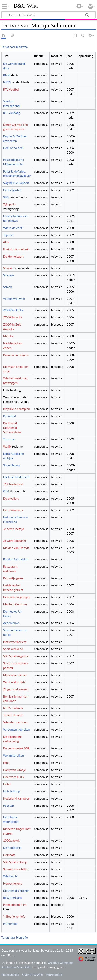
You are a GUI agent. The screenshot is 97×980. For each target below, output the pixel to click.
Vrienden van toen (15, 722)
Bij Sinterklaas (12, 898)
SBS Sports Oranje (15, 862)
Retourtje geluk (13, 578)
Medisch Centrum (15, 604)
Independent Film (15, 905)
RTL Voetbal (11, 89)
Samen (7, 287)
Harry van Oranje (14, 770)
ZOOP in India (12, 317)
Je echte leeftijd (13, 529)
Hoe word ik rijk (13, 777)
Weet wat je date (14, 682)
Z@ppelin (9, 204)
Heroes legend (13, 883)
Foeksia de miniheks (16, 249)
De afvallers (11, 498)
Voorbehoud (54, 975)
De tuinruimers (13, 510)
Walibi (7, 446)
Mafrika (8, 336)
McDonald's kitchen (16, 891)
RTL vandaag (11, 113)
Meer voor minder (15, 675)
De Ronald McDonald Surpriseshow (12, 428)
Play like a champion (16, 409)
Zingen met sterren (16, 689)
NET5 (7, 82)
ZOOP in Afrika (13, 310)
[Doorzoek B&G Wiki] (48, 15)
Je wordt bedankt (14, 541)
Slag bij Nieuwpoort (16, 183)
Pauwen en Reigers (16, 355)
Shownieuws (11, 465)
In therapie (10, 924)
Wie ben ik (10, 876)
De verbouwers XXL (16, 748)
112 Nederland (13, 484)
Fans (6, 763)
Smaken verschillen (16, 869)
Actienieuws (11, 623)
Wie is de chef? (13, 228)
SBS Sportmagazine (16, 656)
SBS (6, 197)
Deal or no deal (13, 148)
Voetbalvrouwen (14, 299)
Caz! (6, 491)
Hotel (7, 784)
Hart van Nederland (16, 477)
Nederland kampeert (17, 798)
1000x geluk (11, 840)
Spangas (8, 275)
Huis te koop (11, 791)
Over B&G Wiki (32, 975)
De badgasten (12, 190)
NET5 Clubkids (13, 708)
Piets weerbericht (15, 642)
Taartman (9, 439)
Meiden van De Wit (16, 548)
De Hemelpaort (13, 256)
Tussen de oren (13, 715)
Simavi (7, 268)
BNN (6, 75)
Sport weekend (13, 649)
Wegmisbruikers (14, 755)
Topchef (8, 235)
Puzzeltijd (9, 416)
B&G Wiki (26, 6)
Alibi (6, 242)
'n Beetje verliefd (14, 916)
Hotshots (9, 855)
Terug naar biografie (15, 47)
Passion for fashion (16, 559)
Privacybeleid (10, 975)
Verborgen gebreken (16, 729)
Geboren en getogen (17, 597)
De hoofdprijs (12, 848)
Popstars (9, 806)
